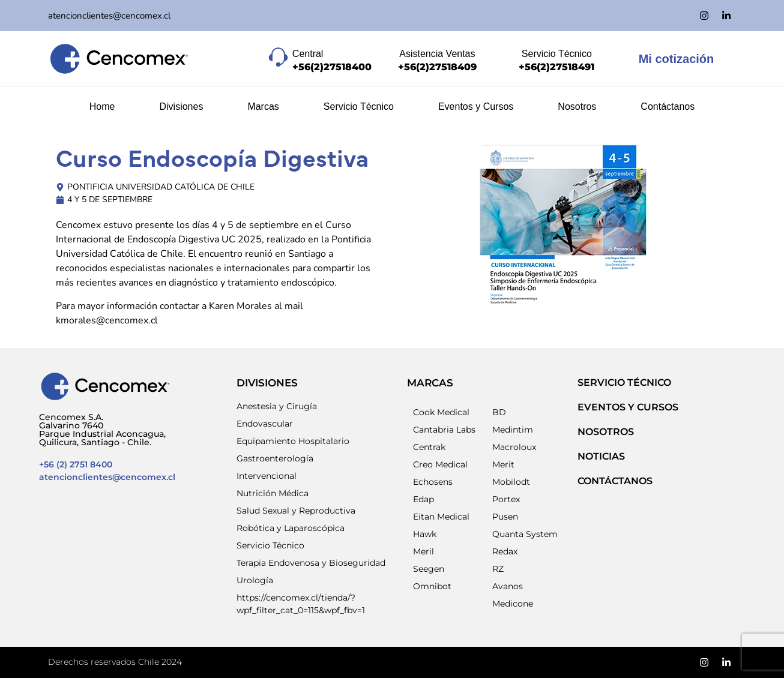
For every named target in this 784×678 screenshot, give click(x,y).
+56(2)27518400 (332, 67)
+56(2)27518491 (556, 67)
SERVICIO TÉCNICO (624, 382)
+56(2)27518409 (437, 67)
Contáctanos (668, 106)
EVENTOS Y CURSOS (628, 407)
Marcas (263, 106)
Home (102, 106)
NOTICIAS (601, 456)
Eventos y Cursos (476, 106)
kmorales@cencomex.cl (107, 320)
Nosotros (577, 106)
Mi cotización (677, 59)
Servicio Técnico (359, 106)
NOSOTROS (606, 432)
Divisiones (181, 106)
